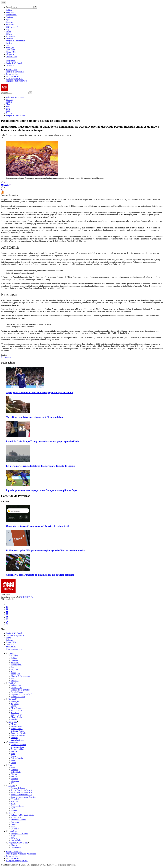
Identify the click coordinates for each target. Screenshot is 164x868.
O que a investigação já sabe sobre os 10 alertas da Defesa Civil (37, 526)
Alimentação (16, 817)
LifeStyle (15, 681)
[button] (82, 158)
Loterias (14, 738)
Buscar (9, 7)
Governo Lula (17, 688)
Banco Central (17, 729)
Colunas (9, 640)
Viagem (14, 845)
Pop (13, 667)
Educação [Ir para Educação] (10, 48)
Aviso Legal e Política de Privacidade (21, 854)
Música (14, 776)
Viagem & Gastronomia (16, 115)
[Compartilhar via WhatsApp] (8, 185)
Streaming (15, 781)
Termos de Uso (12, 74)
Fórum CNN (11, 642)
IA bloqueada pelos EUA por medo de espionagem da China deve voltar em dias (46, 550)
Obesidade (15, 829)
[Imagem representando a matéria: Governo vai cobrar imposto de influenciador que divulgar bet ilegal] (18, 570)
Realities (14, 779)
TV (12, 783)
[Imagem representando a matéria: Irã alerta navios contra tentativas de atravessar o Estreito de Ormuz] (18, 461)
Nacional (15, 660)
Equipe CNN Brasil (14, 633)
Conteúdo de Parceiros (15, 496)
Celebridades (16, 772)
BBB (13, 767)
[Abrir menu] (4, 2)
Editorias (12, 654)
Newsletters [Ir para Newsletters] (11, 65)
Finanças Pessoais (18, 735)
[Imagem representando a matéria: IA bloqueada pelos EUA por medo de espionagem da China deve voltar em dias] (18, 545)
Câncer (14, 824)
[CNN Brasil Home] (15, 90)
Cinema (14, 774)
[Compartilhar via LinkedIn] (6, 185)
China (13, 763)
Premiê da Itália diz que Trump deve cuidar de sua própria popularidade (42, 441)
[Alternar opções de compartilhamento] (2, 187)
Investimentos (17, 726)
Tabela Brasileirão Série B (21, 792)
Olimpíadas (16, 799)
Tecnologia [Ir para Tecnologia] (10, 36)
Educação (15, 701)
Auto (13, 678)
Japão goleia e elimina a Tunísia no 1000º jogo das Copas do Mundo (40, 393)
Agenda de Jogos (18, 788)
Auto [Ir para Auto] (8, 45)
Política (9, 102)
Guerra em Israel (18, 747)
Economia (15, 663)
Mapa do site (11, 647)
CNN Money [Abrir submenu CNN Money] (12, 27)
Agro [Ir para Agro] (8, 19)
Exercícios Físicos (18, 820)
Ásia (13, 754)
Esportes (9, 113)
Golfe (13, 808)
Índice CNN (16, 685)
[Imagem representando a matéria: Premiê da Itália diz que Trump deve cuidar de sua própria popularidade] (18, 437)
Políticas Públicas (18, 697)
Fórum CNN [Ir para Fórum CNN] (11, 52)
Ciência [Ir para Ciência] (9, 34)
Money (9, 104)
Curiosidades (16, 840)
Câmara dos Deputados (20, 690)
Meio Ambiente (17, 708)
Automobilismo (17, 806)
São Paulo (15, 713)
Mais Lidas (8, 363)
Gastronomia (16, 847)
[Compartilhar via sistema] (2, 190)
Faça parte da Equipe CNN (17, 81)
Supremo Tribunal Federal (21, 694)
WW (8, 106)
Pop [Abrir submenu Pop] (9, 29)
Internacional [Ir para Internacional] (11, 15)
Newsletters (11, 644)
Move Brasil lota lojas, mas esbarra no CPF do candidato (34, 417)
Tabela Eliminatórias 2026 (22, 795)
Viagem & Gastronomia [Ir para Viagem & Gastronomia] (16, 41)
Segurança (15, 704)
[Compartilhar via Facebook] (2, 185)
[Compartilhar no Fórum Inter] (2, 193)
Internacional (16, 665)
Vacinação (15, 822)
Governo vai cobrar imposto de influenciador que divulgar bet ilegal (40, 575)
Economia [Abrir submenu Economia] (11, 24)
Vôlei (13, 804)
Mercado (15, 724)
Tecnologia (15, 674)
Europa (14, 751)
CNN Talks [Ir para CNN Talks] (10, 50)
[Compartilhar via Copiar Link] (10, 185)
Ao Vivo (14, 656)
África (14, 756)
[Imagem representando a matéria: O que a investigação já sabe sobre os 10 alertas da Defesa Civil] (18, 521)
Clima (13, 706)
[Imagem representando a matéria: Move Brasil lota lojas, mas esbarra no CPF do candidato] (18, 412)
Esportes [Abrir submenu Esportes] (10, 22)
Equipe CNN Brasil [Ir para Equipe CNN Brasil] (14, 63)
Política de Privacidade (15, 72)
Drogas (14, 827)
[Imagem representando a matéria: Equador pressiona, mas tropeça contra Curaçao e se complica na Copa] (18, 486)
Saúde (13, 672)
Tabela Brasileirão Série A (21, 790)
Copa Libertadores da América (23, 797)
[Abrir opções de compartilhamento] (5, 187)
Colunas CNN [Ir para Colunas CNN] (12, 57)
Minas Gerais (16, 717)
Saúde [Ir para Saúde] (8, 32)
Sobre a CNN (11, 70)
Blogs (8, 638)
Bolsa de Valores (18, 731)
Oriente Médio (17, 758)
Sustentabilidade (18, 740)
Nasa (13, 836)
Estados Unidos (17, 749)
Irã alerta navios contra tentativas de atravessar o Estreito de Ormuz (40, 466)
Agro (8, 109)
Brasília (14, 719)
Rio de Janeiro (17, 715)
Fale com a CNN (13, 76)
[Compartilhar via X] (4, 185)
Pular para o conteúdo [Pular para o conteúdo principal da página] (15, 97)
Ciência (14, 838)
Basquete (15, 801)
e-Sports (14, 810)
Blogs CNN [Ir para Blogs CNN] (11, 54)
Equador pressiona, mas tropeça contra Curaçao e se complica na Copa (41, 490)
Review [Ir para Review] (9, 43)
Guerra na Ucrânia (18, 745)
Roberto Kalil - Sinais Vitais (22, 815)
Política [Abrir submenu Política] (10, 10)
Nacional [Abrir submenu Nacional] (11, 17)
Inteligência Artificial (20, 834)
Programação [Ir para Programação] (11, 61)
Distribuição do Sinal (14, 79)
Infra (8, 111)
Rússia (14, 760)
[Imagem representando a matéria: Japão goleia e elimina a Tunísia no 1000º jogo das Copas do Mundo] (25, 388)
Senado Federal (17, 692)
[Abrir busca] (35, 7)
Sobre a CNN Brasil (14, 852)
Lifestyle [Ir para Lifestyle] (10, 38)
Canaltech (6, 501)
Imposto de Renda (18, 733)
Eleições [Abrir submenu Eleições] (10, 12)
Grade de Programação (15, 635)
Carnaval (15, 770)
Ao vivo (9, 100)
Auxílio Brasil (17, 710)
